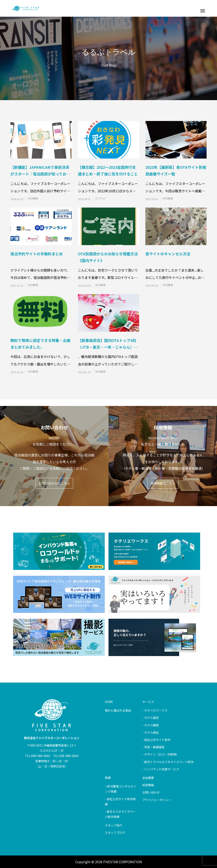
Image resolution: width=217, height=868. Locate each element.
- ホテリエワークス (155, 710)
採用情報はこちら (163, 483)
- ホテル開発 (150, 725)
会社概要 (148, 778)
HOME (109, 702)
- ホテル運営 (150, 718)
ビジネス (100, 198)
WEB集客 (33, 198)
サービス (148, 702)
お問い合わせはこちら (54, 483)
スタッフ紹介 (113, 825)
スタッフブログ (115, 833)
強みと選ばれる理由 (118, 710)
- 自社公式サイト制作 (156, 740)
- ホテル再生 (150, 732)
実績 (108, 778)
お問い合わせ (151, 792)
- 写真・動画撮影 (153, 747)
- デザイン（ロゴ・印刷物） (161, 754)
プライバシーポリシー (157, 800)
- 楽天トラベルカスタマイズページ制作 (168, 762)
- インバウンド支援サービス (161, 769)
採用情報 (148, 785)
